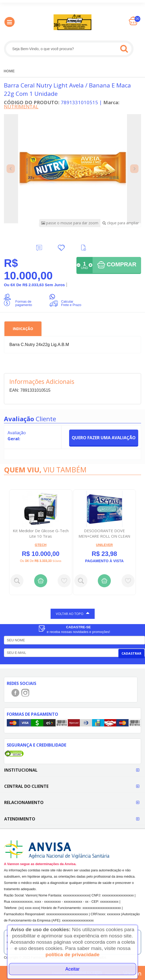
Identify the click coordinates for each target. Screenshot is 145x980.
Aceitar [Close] (73, 969)
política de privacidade (73, 955)
